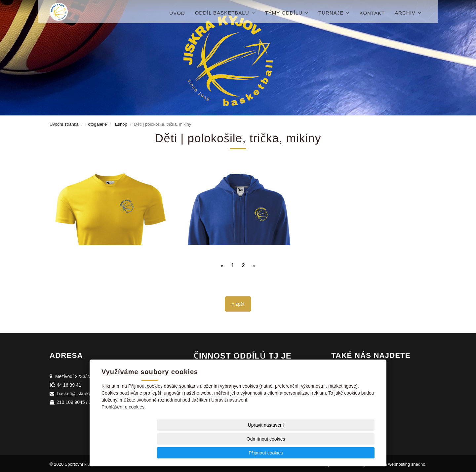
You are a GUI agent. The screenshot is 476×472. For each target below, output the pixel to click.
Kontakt (372, 13)
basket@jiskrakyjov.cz (80, 392)
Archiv (408, 13)
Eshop (121, 124)
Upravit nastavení (240, 453)
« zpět (238, 302)
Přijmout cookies (349, 453)
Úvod (177, 13)
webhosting (399, 462)
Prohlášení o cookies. (124, 434)
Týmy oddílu (287, 13)
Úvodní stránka (64, 124)
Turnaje (334, 13)
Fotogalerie (96, 124)
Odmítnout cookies (295, 453)
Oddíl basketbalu (225, 13)
